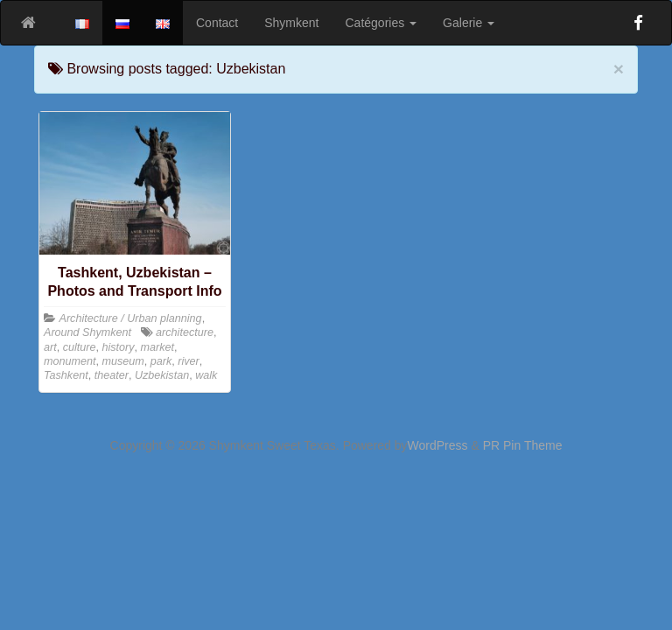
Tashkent (66, 375)
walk (206, 375)
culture (80, 347)
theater (112, 375)
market (158, 347)
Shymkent (291, 23)
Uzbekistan (162, 375)
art (50, 347)
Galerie (469, 23)
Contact (217, 23)
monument (70, 361)
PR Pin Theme (523, 445)
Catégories (381, 23)
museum (123, 361)
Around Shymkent (87, 332)
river (189, 361)
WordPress (438, 445)
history (119, 347)
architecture (185, 332)
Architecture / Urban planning (131, 318)
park (161, 361)
